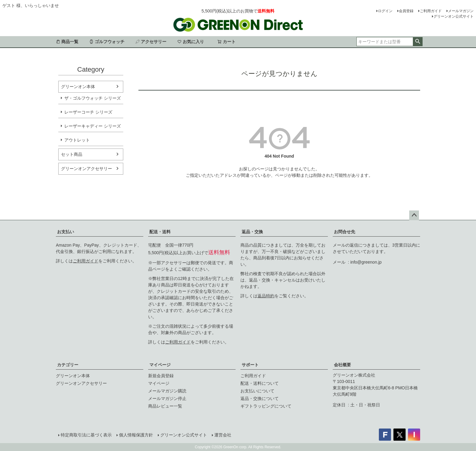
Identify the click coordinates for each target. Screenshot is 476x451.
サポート (250, 365)
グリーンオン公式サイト (454, 16)
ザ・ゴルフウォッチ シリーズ (93, 98)
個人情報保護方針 (136, 435)
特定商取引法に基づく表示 (86, 435)
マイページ (160, 365)
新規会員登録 (161, 376)
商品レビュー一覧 (165, 406)
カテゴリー (68, 365)
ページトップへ (414, 215)
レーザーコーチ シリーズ (88, 112)
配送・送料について (260, 383)
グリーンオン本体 (78, 87)
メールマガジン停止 (167, 398)
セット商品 (72, 154)
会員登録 (406, 11)
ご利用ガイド (431, 11)
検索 (418, 42)
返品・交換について (260, 398)
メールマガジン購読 (167, 391)
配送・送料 (160, 232)
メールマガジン (461, 11)
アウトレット (77, 140)
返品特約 (266, 296)
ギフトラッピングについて (266, 406)
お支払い (66, 232)
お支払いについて (257, 391)
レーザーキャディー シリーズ (93, 126)
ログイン (385, 11)
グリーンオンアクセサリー (87, 169)
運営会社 (223, 435)
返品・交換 (252, 232)
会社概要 (342, 365)
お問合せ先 (345, 232)
